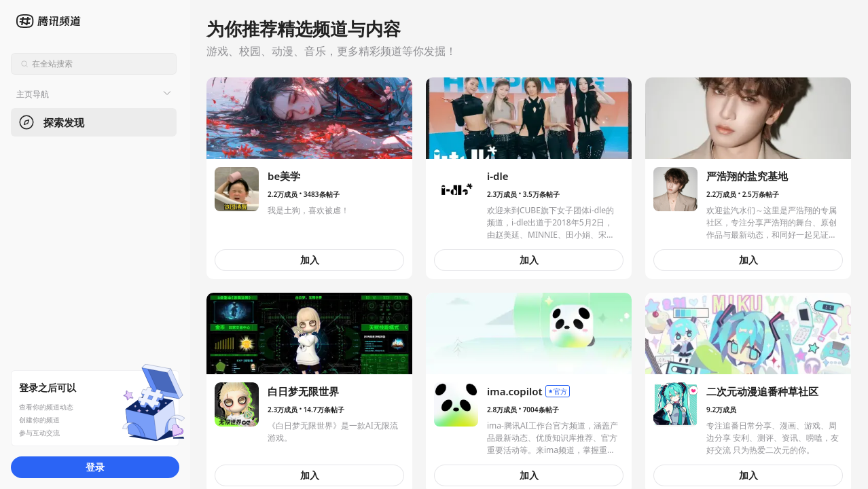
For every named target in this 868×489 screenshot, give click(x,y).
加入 (310, 260)
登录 (95, 467)
